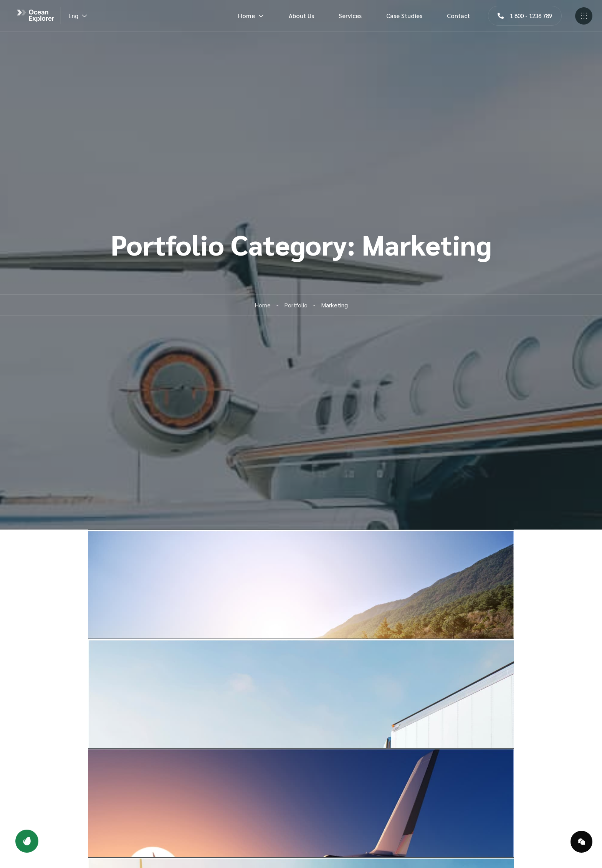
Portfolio (296, 305)
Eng (78, 16)
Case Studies (404, 16)
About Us (301, 16)
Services (350, 16)
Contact (458, 16)
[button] (525, 16)
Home (251, 16)
